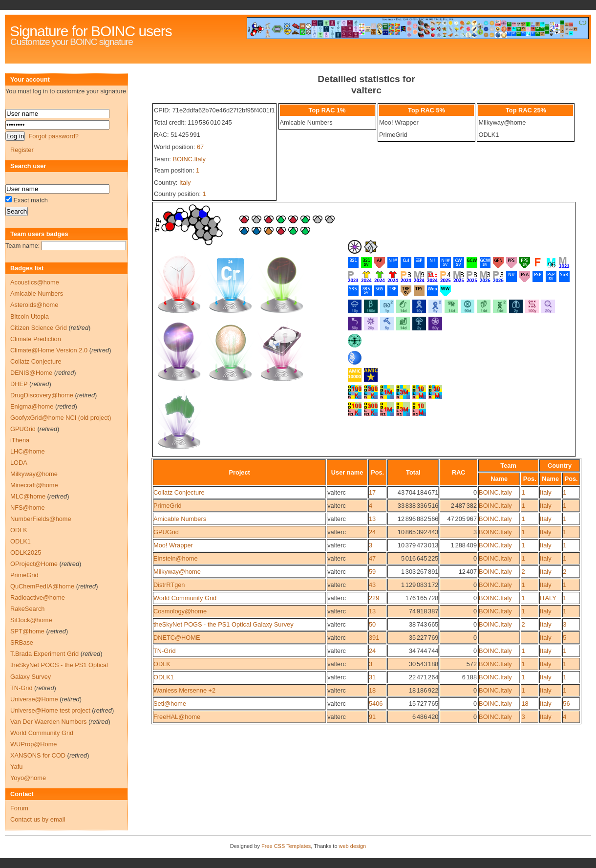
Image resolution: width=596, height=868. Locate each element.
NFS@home (28, 508)
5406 (376, 704)
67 (200, 147)
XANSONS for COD (38, 755)
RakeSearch (27, 609)
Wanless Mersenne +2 (184, 690)
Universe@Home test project (50, 710)
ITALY (548, 598)
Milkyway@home (177, 572)
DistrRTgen (169, 585)
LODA (19, 463)
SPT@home (27, 631)
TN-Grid (165, 651)
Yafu (16, 767)
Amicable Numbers (180, 519)
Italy (185, 183)
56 (566, 704)
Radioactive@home (38, 597)
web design (353, 846)
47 (372, 558)
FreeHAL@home (177, 717)
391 (374, 638)
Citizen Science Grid (39, 328)
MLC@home (28, 496)
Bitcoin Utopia (30, 316)
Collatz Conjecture (179, 492)
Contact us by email (38, 819)
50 (372, 624)
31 (372, 677)
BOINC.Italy (189, 159)
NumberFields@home (41, 519)
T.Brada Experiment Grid (44, 654)
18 (372, 690)
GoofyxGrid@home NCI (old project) (61, 418)
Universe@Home (34, 699)
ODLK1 (164, 677)
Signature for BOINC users (91, 31)
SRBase (22, 642)
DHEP (19, 384)
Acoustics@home (35, 282)
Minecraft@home (34, 485)
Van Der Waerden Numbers (48, 722)
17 (372, 492)
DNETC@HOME (177, 638)
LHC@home (28, 451)
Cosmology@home (180, 611)
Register (22, 150)
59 (372, 572)
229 (374, 598)
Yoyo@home (28, 778)
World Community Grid (185, 598)
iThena (20, 440)
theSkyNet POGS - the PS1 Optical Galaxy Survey (223, 624)
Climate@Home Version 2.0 (49, 350)
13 (372, 519)
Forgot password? (53, 136)
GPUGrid (166, 532)
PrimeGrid (168, 506)
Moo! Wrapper (173, 545)
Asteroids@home (34, 305)
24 (372, 532)
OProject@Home (34, 564)
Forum (19, 808)
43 (372, 585)
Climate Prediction (36, 339)
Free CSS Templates (286, 846)
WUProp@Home (33, 744)
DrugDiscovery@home (42, 395)
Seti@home (170, 704)
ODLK (162, 664)
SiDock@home (31, 620)
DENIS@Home (31, 373)
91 (372, 717)
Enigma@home (32, 406)
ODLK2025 (26, 553)
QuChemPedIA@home (42, 586)
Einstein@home (176, 558)
